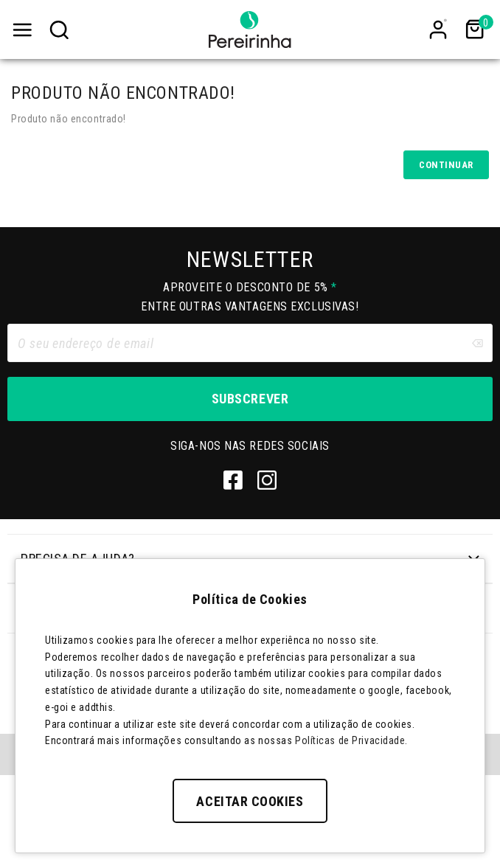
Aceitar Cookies (250, 801)
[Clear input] (477, 343)
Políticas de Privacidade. (351, 740)
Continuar (446, 165)
